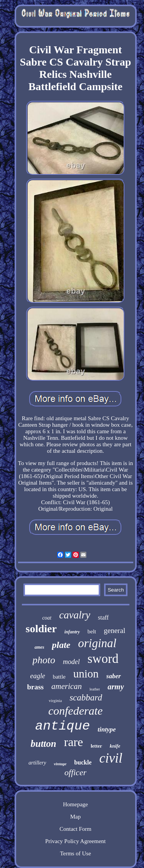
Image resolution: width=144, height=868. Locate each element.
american (67, 686)
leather (95, 689)
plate (61, 645)
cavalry (75, 615)
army (116, 687)
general (114, 630)
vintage (60, 764)
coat (47, 618)
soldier (41, 629)
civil (111, 758)
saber (114, 676)
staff (103, 617)
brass (35, 687)
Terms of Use (75, 853)
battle (59, 677)
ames (39, 647)
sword (103, 659)
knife (115, 746)
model (71, 662)
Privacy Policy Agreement (75, 841)
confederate (76, 711)
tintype (107, 729)
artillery (37, 763)
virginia (55, 700)
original (97, 643)
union (86, 674)
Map (76, 817)
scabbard (86, 698)
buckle (83, 762)
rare (73, 742)
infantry (72, 632)
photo (44, 660)
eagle (37, 676)
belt (92, 631)
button (44, 744)
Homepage (75, 804)
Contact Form (75, 829)
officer (75, 772)
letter (96, 746)
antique (62, 726)
